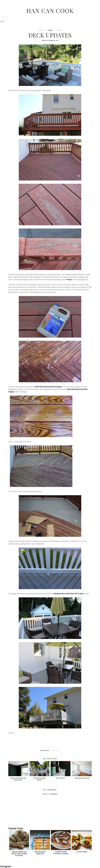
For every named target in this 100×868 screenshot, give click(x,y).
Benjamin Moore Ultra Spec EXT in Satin (69, 594)
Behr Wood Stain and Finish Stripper (49, 387)
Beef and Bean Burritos (40, 853)
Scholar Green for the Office (18, 779)
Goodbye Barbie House (39, 779)
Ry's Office (61, 778)
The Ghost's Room (82, 778)
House (50, 31)
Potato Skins (82, 852)
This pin (69, 280)
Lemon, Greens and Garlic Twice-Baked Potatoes (19, 854)
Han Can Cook (50, 11)
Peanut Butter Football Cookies (61, 853)
